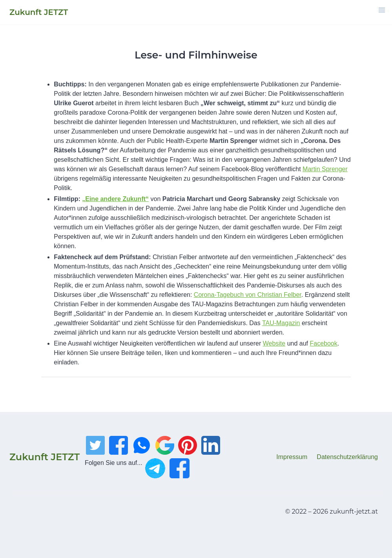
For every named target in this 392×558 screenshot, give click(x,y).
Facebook (324, 343)
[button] (382, 10)
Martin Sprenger (325, 169)
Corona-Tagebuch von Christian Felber (248, 295)
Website (274, 343)
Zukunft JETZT (45, 457)
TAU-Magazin (281, 323)
